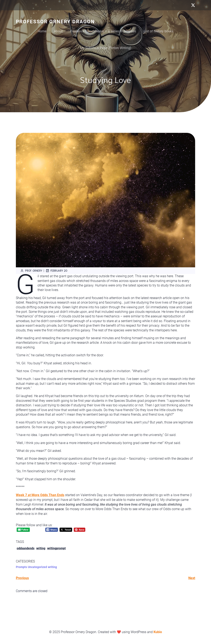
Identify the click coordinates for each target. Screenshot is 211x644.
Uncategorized (37, 567)
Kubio (158, 632)
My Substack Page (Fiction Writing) (106, 48)
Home (42, 31)
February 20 (56, 271)
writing (41, 548)
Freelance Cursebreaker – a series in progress (103, 31)
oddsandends (26, 548)
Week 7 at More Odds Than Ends (40, 495)
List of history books (158, 31)
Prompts (21, 567)
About (58, 31)
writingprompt (56, 548)
